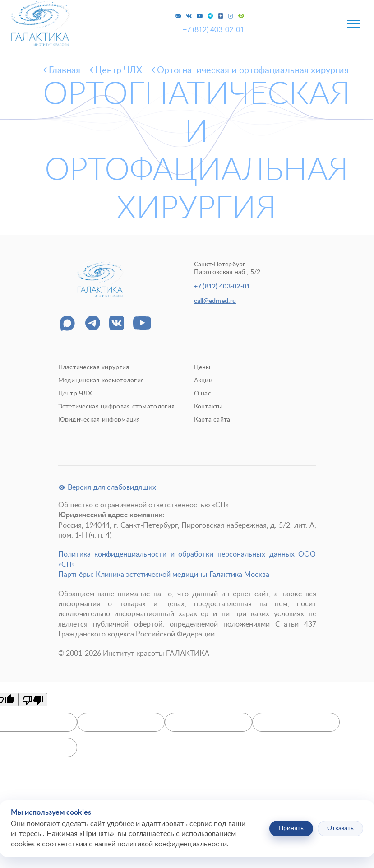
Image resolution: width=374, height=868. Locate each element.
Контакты (208, 407)
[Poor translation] (33, 700)
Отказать (340, 828)
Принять (291, 828)
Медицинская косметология (101, 381)
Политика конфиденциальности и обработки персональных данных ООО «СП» (187, 559)
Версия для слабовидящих (107, 487)
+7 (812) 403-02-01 (213, 30)
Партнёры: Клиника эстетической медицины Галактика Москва (164, 575)
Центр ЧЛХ (75, 394)
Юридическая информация (99, 420)
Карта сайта (212, 420)
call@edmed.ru (215, 301)
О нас (203, 394)
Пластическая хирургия (94, 367)
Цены (202, 367)
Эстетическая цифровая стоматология (117, 407)
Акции (203, 381)
